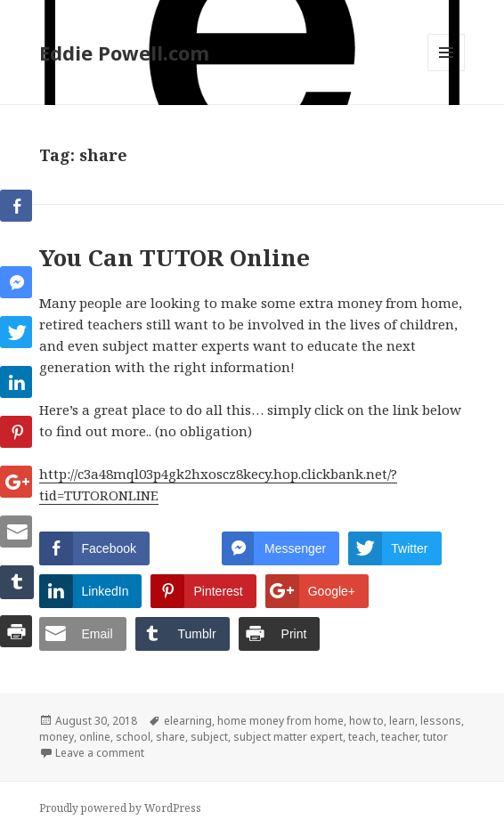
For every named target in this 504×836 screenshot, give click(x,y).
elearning (188, 721)
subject (209, 737)
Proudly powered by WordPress (120, 808)
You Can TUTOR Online (175, 257)
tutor (435, 737)
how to (366, 721)
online (95, 737)
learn (402, 721)
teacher (399, 737)
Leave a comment (100, 753)
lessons (441, 721)
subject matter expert (288, 737)
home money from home (280, 721)
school (133, 737)
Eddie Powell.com (124, 53)
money (57, 737)
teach (362, 737)
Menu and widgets (447, 71)
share (171, 737)
